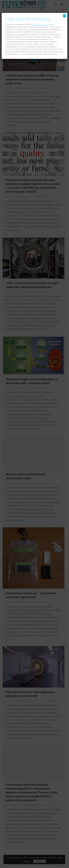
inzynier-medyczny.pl (41, 25)
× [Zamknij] (64, 16)
